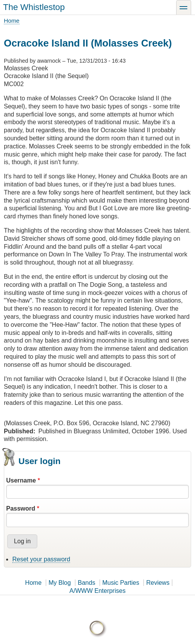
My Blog (60, 583)
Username (21, 480)
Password (21, 508)
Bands (86, 583)
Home (12, 21)
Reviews (158, 583)
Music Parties (121, 583)
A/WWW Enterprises (98, 591)
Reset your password (41, 559)
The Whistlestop (34, 7)
